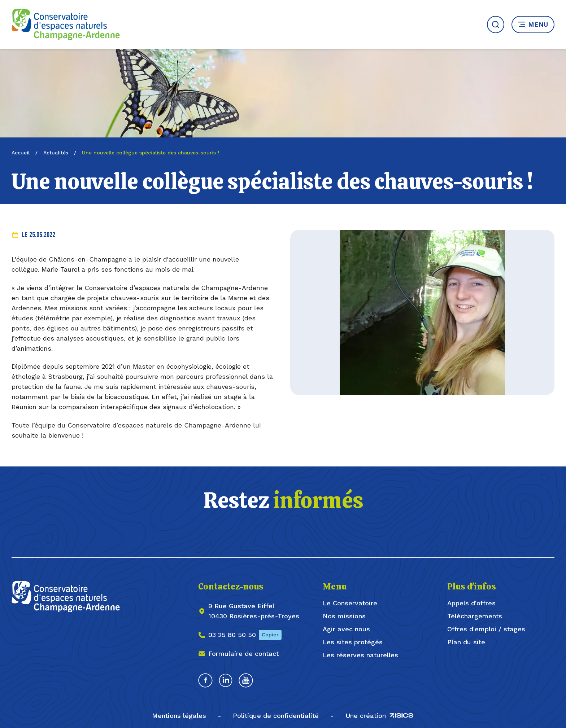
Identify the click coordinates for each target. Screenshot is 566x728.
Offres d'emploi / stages (486, 629)
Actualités (56, 153)
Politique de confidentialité (276, 716)
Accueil (21, 153)
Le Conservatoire (350, 603)
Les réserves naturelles (360, 655)
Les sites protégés (353, 642)
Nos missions (344, 616)
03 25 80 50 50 (232, 635)
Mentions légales (179, 716)
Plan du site (466, 642)
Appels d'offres (471, 603)
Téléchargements (475, 616)
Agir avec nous (346, 629)
